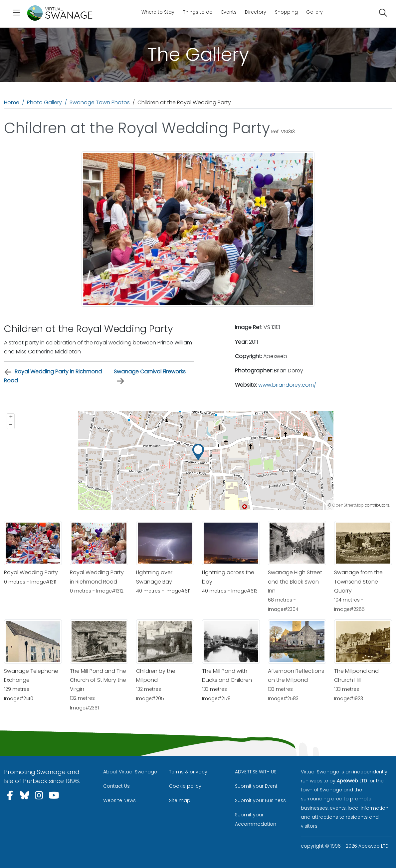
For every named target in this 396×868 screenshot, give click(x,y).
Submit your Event (256, 786)
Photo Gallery (44, 102)
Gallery (314, 12)
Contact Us (116, 786)
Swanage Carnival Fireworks (150, 376)
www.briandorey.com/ (287, 385)
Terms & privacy (188, 772)
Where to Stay (158, 12)
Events (229, 12)
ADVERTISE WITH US (256, 772)
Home (12, 102)
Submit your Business (260, 800)
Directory (256, 12)
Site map (180, 800)
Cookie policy (185, 786)
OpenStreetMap (348, 505)
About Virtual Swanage (130, 772)
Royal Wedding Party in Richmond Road (53, 376)
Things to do (198, 12)
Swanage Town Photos (100, 102)
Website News (119, 800)
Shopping (286, 12)
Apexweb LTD (352, 781)
